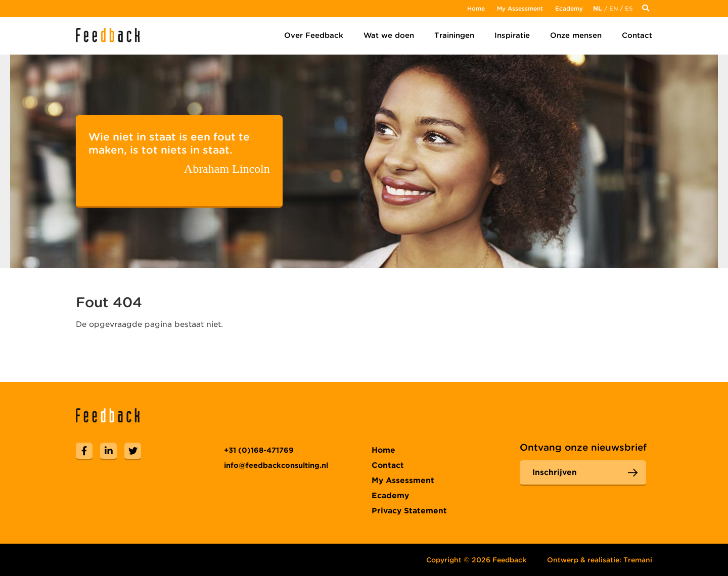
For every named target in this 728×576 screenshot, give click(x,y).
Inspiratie (512, 35)
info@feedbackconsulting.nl (276, 465)
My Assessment (520, 8)
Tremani (638, 560)
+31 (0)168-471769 (259, 450)
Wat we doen (389, 35)
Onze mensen (576, 35)
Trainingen (454, 35)
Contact (637, 35)
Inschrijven (555, 472)
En (613, 8)
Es (629, 8)
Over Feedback (314, 35)
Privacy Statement (409, 511)
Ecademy (569, 8)
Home (476, 8)
